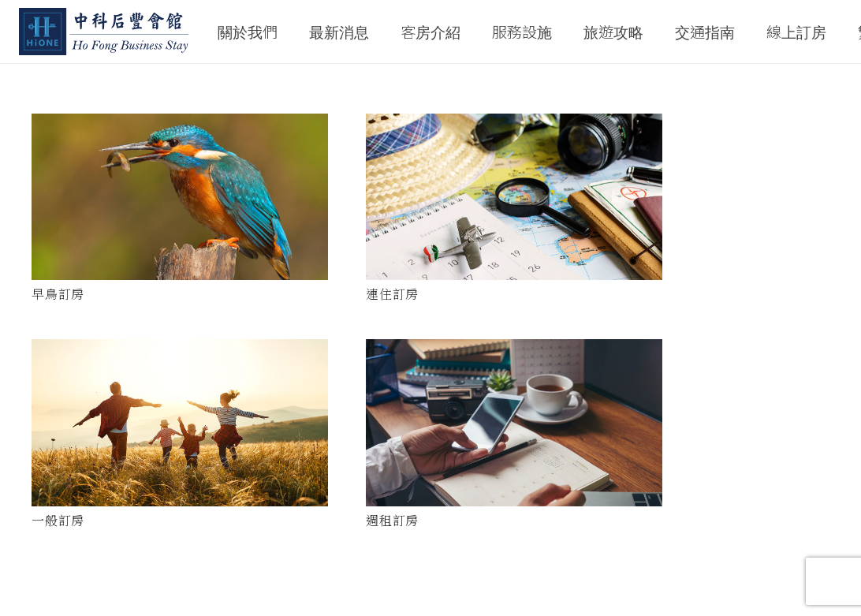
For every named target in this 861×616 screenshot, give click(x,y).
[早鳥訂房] (180, 197)
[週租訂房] (514, 423)
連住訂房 (392, 294)
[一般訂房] (180, 422)
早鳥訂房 (58, 294)
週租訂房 (392, 520)
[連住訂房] (514, 197)
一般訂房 (58, 520)
